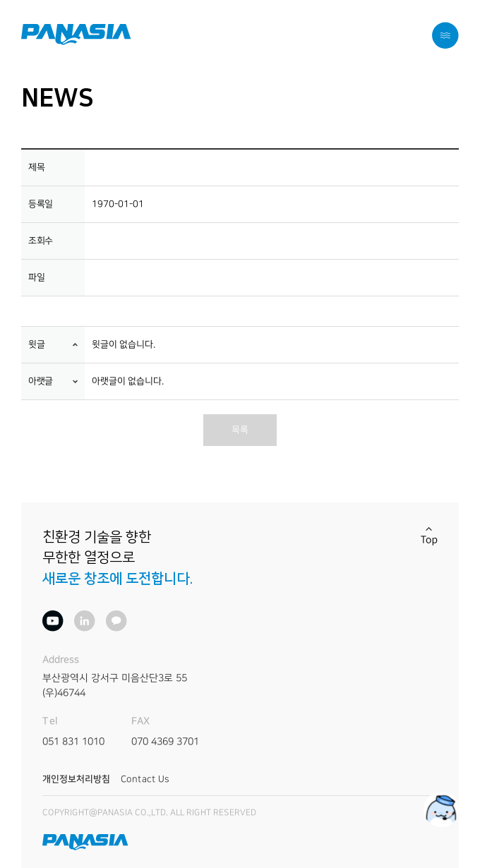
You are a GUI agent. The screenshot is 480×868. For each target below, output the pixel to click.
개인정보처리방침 (76, 779)
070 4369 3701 (165, 741)
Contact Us (145, 779)
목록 (240, 430)
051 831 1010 (73, 741)
